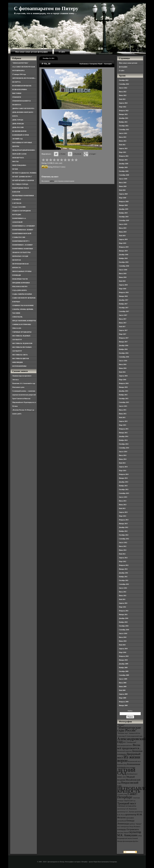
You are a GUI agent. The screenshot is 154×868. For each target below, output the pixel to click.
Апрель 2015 (123, 421)
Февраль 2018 (124, 292)
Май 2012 (122, 554)
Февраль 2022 (124, 111)
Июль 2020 (123, 183)
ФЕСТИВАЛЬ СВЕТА (20, 355)
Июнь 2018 (123, 277)
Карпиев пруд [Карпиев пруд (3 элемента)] (122, 764)
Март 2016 (123, 380)
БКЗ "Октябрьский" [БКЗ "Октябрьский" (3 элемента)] (130, 742)
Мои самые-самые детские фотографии (31, 52)
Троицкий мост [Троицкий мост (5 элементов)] (127, 803)
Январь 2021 (123, 160)
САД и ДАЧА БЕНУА (19, 290)
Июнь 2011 (123, 596)
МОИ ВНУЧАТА (18, 158)
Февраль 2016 (124, 383)
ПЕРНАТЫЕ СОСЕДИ (20, 256)
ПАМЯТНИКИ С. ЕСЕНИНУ (23, 245)
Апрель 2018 (123, 285)
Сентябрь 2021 (124, 130)
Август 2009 (123, 679)
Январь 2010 (123, 660)
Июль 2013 (123, 501)
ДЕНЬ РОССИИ (18, 127)
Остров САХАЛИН (19, 207)
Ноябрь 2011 (123, 577)
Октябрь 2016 (124, 353)
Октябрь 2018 (124, 262)
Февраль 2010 (124, 656)
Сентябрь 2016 (124, 357)
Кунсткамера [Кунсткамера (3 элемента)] (131, 767)
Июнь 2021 (123, 141)
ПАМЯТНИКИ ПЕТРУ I (21, 241)
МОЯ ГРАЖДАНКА (19, 165)
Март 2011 (123, 607)
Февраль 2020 (124, 202)
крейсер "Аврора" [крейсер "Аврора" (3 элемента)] (136, 824)
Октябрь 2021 (124, 126)
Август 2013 (123, 497)
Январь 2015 (123, 433)
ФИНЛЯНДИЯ (17, 362)
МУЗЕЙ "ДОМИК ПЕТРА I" (22, 177)
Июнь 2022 (123, 95)
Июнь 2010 (123, 641)
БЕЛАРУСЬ (16, 82)
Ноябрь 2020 (123, 167)
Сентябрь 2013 (124, 493)
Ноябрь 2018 (123, 258)
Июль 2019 (123, 228)
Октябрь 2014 (124, 444)
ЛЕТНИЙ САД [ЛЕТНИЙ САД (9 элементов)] (126, 772)
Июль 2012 (123, 546)
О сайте (62, 52)
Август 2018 (123, 270)
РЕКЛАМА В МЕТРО (20, 287)
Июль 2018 (123, 273)
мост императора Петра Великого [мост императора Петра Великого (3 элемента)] (129, 827)
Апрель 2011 (123, 603)
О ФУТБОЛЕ (17, 203)
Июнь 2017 (123, 323)
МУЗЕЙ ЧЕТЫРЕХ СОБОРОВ (23, 180)
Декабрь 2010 (124, 618)
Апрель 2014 (123, 467)
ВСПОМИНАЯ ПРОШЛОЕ (22, 86)
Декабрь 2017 (124, 300)
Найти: (130, 711)
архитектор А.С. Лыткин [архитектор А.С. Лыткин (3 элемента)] (126, 812)
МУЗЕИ (15, 169)
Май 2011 (122, 599)
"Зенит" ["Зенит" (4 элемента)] (121, 725)
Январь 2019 (123, 251)
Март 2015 (123, 425)
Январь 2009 (123, 705)
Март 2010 (123, 652)
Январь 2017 (123, 342)
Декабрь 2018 (124, 255)
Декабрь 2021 (124, 118)
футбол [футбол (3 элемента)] (136, 841)
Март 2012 (123, 561)
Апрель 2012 (123, 558)
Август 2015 (123, 406)
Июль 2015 (123, 410)
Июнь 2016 (123, 368)
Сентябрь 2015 (124, 402)
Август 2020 (123, 179)
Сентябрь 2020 (124, 175)
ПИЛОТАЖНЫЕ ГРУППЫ (22, 271)
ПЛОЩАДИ (17, 275)
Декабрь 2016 (124, 345)
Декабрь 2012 (124, 527)
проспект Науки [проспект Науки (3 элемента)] (123, 832)
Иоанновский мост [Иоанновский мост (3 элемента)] (134, 761)
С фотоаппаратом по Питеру (46, 8)
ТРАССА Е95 (17, 328)
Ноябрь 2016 (123, 349)
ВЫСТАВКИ (17, 93)
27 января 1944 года (19, 74)
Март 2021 (123, 152)
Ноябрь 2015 (123, 395)
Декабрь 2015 (124, 391)
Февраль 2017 (124, 338)
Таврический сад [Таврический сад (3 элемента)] (129, 801)
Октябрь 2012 (124, 535)
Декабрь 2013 (124, 482)
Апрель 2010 (123, 649)
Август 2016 (123, 361)
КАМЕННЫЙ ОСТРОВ (21, 135)
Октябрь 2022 (124, 80)
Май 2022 (122, 99)
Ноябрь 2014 (123, 440)
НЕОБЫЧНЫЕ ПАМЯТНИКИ (23, 196)
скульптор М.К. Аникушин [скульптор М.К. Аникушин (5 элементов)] (129, 834)
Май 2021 (122, 145)
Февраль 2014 (124, 474)
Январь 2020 (123, 205)
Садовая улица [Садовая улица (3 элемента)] (122, 794)
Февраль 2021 (124, 156)
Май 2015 (122, 417)
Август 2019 (123, 224)
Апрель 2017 (123, 330)
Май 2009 (122, 690)
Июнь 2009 (123, 687)
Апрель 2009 (123, 694)
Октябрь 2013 (124, 489)
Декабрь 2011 (124, 573)
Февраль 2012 (124, 565)
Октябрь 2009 (124, 671)
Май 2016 (122, 372)
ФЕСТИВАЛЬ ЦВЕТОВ (21, 359)
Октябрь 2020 (124, 171)
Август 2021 (123, 133)
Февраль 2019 (124, 247)
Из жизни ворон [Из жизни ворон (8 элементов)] (129, 759)
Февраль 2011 (124, 611)
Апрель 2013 (123, 512)
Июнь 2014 (123, 459)
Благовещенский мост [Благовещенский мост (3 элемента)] (125, 745)
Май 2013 (122, 508)
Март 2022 (123, 107)
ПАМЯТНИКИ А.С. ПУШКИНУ (24, 226)
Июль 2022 (123, 92)
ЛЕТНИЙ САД (17, 139)
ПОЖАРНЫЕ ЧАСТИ (20, 279)
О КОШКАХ (17, 199)
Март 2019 (123, 243)
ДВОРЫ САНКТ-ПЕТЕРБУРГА (23, 108)
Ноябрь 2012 (123, 531)
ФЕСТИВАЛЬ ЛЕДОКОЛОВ (22, 343)
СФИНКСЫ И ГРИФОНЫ (22, 324)
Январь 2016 (123, 387)
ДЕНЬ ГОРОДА (18, 120)
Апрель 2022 (123, 103)
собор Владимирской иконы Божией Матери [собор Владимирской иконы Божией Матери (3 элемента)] (129, 838)
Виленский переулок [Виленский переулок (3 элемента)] (124, 751)
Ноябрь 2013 (123, 486)
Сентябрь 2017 (124, 311)
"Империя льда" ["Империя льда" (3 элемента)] (123, 733)
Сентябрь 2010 (124, 630)
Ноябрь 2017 (123, 304)
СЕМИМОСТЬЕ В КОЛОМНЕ (23, 305)
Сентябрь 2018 (124, 266)
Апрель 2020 (123, 194)
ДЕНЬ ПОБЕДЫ (18, 124)
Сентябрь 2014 (124, 448)
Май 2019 (122, 236)
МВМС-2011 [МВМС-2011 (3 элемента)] (122, 777)
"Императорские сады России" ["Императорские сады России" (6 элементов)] (129, 729)
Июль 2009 (123, 683)
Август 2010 (123, 633)
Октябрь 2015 (124, 399)
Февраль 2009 (124, 702)
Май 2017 (122, 327)
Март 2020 (123, 198)
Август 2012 (123, 543)
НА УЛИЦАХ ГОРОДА (20, 184)
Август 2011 (123, 588)
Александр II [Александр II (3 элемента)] (122, 736)
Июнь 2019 (123, 232)
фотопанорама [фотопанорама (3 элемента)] (128, 841)
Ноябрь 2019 (123, 213)
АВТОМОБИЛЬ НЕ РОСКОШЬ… (24, 78)
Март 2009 (123, 698)
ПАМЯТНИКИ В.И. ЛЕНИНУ (23, 230)
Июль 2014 (123, 455)
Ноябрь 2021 (123, 122)
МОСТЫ (15, 161)
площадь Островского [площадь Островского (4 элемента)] (128, 829)
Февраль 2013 (124, 520)
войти (52, 181)
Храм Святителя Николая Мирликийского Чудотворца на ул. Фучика (24, 402)
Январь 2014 (123, 478)
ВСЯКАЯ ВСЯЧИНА (20, 89)
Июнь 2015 (123, 414)
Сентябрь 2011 (124, 584)
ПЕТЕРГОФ (17, 260)
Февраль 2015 (124, 429)
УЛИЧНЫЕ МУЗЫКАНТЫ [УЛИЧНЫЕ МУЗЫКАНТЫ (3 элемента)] (127, 806)
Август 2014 (123, 452)
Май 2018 (122, 281)
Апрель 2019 (123, 239)
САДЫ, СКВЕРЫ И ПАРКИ (22, 294)
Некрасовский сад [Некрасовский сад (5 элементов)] (128, 784)
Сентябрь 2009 (124, 675)
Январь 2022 (123, 114)
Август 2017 (123, 315)
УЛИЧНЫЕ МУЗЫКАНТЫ (22, 332)
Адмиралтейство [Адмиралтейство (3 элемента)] (134, 733)
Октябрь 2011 (124, 580)
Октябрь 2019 (124, 217)
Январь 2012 (123, 569)
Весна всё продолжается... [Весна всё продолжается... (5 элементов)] (129, 747)
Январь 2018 (123, 296)
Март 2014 (123, 471)
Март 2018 (123, 289)
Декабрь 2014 (124, 436)
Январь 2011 (123, 615)
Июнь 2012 (123, 550)
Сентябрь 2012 (124, 539)
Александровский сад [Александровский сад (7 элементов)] (131, 740)
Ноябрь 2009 (123, 668)
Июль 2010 (123, 637)
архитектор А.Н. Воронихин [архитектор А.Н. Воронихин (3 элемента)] (127, 809)
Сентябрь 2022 (124, 84)
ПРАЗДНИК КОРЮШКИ (21, 283)
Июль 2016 (123, 364)
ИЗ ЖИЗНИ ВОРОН (19, 131)
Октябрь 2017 (124, 308)
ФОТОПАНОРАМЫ (19, 366)
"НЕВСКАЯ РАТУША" (20, 63)
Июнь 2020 (123, 186)
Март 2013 (123, 516)
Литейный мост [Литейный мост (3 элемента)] (132, 774)
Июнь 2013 (123, 505)
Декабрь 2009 (124, 664)
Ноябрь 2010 (123, 622)
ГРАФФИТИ (17, 97)
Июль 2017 (123, 319)
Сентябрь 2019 (124, 220)
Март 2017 (123, 334)
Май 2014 (122, 463)
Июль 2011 (123, 592)
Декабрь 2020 (124, 164)
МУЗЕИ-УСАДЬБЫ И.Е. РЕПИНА (24, 173)
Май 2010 (122, 645)
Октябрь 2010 (124, 626)
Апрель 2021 (123, 148)
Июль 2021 (123, 137)
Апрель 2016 (123, 376)
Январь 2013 (123, 524)
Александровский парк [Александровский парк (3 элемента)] (134, 736)
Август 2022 (123, 88)
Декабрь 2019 (124, 209)
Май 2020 (122, 190)
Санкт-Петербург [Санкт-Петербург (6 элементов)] (127, 795)
